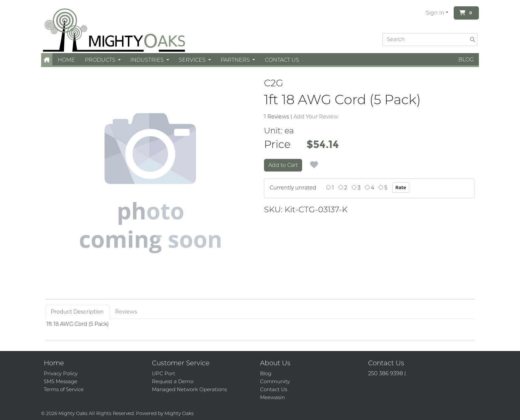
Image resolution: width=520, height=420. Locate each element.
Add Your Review (316, 117)
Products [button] (101, 60)
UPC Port (163, 373)
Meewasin (272, 397)
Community (275, 381)
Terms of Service (64, 389)
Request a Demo (173, 381)
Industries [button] (148, 60)
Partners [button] (236, 60)
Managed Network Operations (189, 389)
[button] (47, 60)
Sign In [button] (435, 13)
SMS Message (61, 381)
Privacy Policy (61, 373)
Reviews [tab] (126, 312)
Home (66, 60)
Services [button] (193, 60)
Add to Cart (283, 165)
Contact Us (282, 60)
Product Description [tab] (77, 312)
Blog (466, 60)
